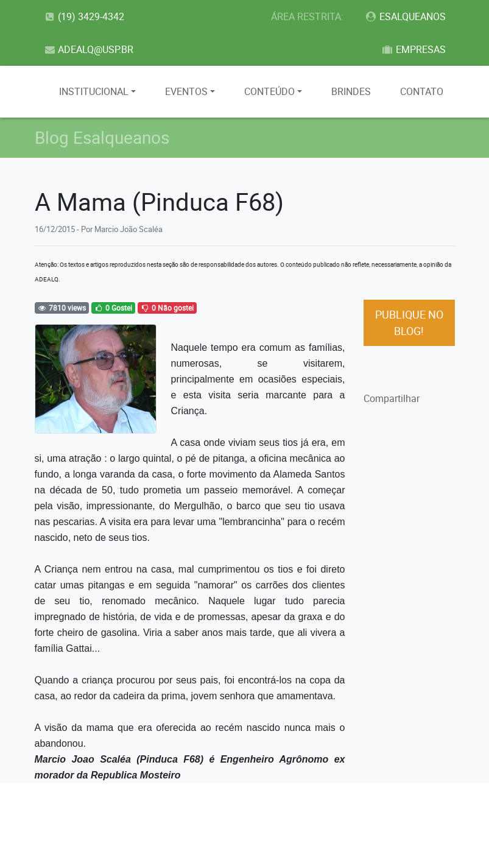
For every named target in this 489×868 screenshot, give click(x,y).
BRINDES (351, 91)
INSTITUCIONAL (94, 91)
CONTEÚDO (269, 91)
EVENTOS (186, 91)
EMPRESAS (413, 49)
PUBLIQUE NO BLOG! (409, 323)
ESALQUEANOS (405, 16)
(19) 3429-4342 (84, 16)
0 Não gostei (167, 308)
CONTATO (422, 91)
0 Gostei (113, 308)
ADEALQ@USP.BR (89, 49)
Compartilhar (392, 398)
